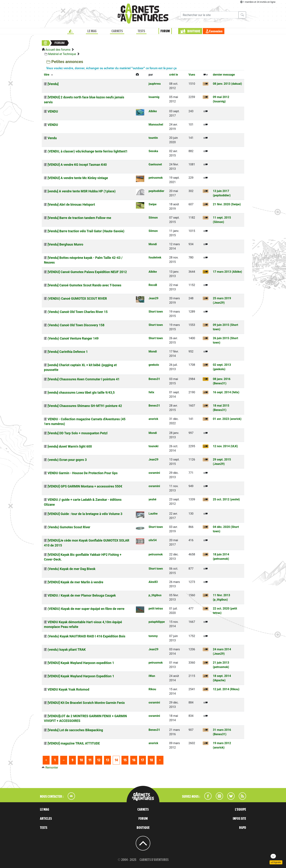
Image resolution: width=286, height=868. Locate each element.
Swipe (153, 204)
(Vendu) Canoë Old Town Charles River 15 (78, 312)
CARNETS (117, 31)
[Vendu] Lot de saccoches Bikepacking (75, 730)
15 (125, 760)
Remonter (52, 768)
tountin (153, 138)
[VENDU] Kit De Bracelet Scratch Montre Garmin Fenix (86, 703)
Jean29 (153, 298)
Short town (156, 312)
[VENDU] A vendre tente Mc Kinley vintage (78, 178)
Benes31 (154, 379)
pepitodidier (156, 191)
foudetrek (155, 257)
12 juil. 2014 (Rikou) (226, 689)
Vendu (52, 138)
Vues (192, 75)
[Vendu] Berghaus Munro (65, 244)
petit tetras (156, 609)
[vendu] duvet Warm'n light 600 (70, 446)
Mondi (153, 244)
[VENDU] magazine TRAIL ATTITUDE (74, 743)
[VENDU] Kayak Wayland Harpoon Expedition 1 (81, 676)
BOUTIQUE (194, 31)
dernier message (224, 75)
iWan (152, 676)
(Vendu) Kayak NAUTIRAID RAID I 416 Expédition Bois (86, 636)
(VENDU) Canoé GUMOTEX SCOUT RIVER (77, 299)
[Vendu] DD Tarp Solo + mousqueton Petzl (78, 433)
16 (134, 760)
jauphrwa (155, 84)
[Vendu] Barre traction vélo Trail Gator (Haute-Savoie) (86, 231)
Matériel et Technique (62, 54)
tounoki (154, 446)
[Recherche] (209, 15)
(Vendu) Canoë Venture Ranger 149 (73, 338)
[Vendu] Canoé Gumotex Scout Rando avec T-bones (84, 285)
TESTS (141, 31)
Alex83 (153, 582)
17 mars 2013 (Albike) (227, 272)
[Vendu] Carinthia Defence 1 (68, 352)
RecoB (153, 285)
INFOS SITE (239, 819)
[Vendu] (53, 84)
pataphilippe (157, 622)
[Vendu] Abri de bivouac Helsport (71, 205)
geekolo (154, 365)
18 (151, 760)
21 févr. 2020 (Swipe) (227, 204)
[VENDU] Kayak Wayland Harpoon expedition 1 (81, 663)
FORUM (165, 31)
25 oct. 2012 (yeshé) (226, 499)
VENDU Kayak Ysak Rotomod (68, 689)
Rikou (152, 689)
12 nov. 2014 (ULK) (225, 446)
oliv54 (153, 540)
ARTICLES (46, 819)
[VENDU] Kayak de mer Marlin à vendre (75, 582)
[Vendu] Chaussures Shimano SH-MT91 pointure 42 (85, 406)
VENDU (53, 111)
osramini (154, 473)
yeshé (152, 499)
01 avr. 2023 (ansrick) (227, 419)
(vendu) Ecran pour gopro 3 (67, 460)
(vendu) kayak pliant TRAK (67, 650)
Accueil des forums (58, 50)
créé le (173, 75)
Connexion (216, 31)
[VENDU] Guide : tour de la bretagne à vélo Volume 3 (85, 514)
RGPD (243, 828)
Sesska (153, 151)
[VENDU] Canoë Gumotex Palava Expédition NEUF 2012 (87, 272)
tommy (153, 636)
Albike (153, 111)
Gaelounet (155, 164)
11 (90, 760)
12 (99, 760)
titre (47, 75)
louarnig (154, 97)
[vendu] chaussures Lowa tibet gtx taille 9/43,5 (81, 393)
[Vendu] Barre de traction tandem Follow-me (79, 218)
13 (108, 760)
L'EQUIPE (240, 810)
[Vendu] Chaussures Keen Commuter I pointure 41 (84, 379)
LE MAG (92, 31)
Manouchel (156, 125)
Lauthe (153, 514)
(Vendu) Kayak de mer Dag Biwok (71, 569)
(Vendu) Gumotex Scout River (69, 527)
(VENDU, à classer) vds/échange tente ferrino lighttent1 (88, 151)
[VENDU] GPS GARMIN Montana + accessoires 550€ (85, 486)
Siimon (153, 218)
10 (81, 760)
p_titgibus (155, 595)
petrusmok (156, 178)
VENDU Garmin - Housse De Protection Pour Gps (83, 473)
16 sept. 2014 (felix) (226, 392)
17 (142, 760)
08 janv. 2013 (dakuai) (227, 84)
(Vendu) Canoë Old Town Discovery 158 (76, 325)
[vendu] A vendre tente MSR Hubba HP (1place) (82, 191)
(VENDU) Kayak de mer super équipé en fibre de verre (86, 609)
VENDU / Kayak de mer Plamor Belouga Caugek (82, 595)
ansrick (153, 419)
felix (151, 392)
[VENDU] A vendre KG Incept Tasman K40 (77, 165)
